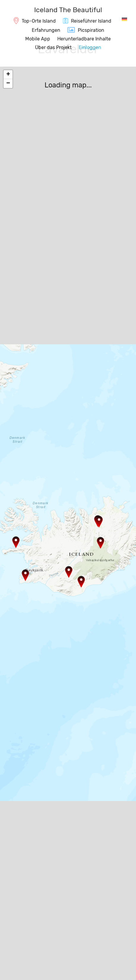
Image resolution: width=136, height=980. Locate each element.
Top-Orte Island (39, 21)
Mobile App (38, 39)
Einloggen (90, 47)
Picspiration (91, 30)
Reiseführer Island (91, 21)
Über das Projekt (53, 47)
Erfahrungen (46, 30)
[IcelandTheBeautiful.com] (68, 11)
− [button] (8, 84)
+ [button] (8, 75)
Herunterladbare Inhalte (84, 39)
